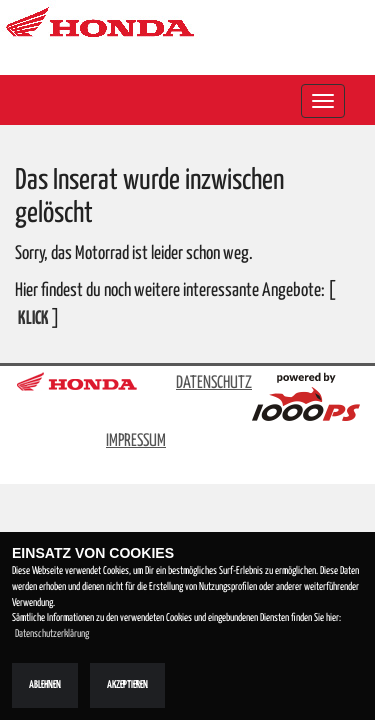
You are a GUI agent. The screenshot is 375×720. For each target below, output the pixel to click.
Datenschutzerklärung (52, 634)
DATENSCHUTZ (214, 383)
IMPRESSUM (136, 441)
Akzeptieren (127, 685)
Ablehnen (45, 685)
